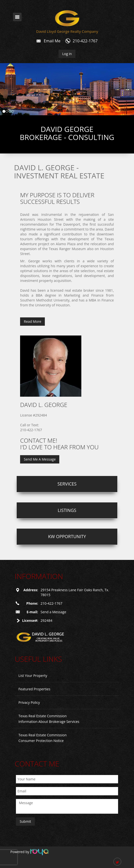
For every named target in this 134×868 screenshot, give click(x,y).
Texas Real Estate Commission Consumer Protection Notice (43, 738)
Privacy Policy (29, 702)
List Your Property (33, 676)
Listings (67, 510)
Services (67, 484)
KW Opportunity (67, 536)
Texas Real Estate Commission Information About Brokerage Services (49, 719)
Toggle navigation (17, 17)
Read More (32, 321)
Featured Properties (34, 689)
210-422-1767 (85, 41)
